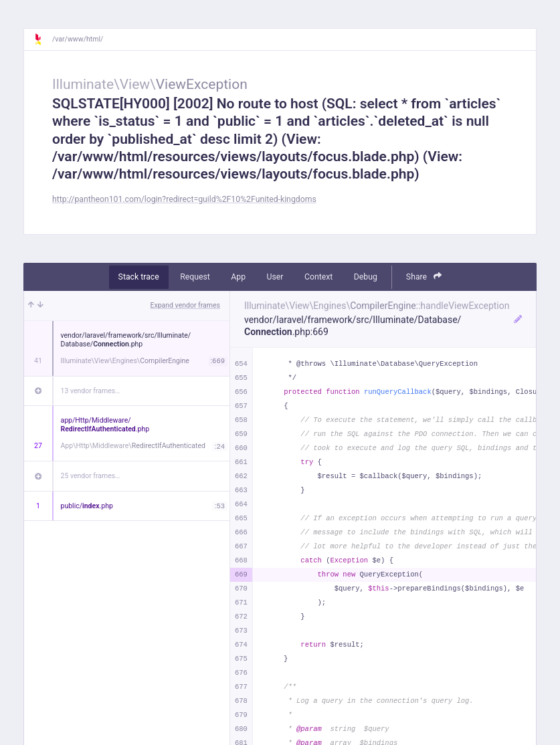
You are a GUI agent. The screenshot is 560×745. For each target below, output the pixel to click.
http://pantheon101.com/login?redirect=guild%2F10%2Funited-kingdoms (184, 199)
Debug (366, 277)
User (275, 277)
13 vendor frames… (91, 391)
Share (424, 277)
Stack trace (139, 277)
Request (195, 277)
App (238, 277)
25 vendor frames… (91, 476)
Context (318, 277)
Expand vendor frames (185, 305)
